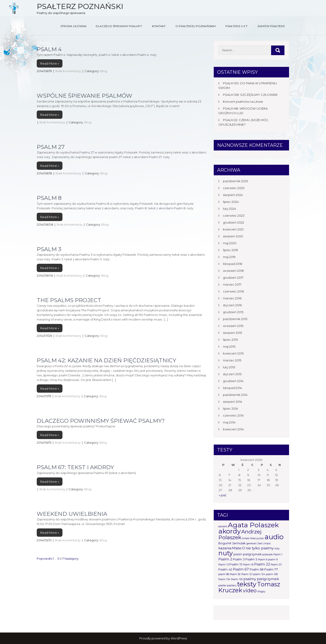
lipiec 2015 (230, 340)
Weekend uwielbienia (72, 514)
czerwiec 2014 (233, 415)
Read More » (50, 63)
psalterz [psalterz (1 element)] (232, 586)
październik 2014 (235, 395)
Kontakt (159, 26)
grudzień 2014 (233, 381)
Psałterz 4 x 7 (236, 26)
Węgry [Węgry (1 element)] (261, 592)
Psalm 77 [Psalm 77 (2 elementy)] (271, 569)
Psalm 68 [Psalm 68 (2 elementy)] (257, 569)
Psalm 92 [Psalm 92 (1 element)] (235, 574)
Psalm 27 (51, 147)
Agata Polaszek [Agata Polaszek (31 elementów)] (253, 525)
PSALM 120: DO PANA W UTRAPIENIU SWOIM (248, 85)
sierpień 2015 (232, 333)
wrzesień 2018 (233, 271)
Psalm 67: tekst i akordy (75, 467)
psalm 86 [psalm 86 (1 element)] (224, 574)
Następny (72, 559)
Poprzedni (45, 559)
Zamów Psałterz (271, 26)
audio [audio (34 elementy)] (274, 537)
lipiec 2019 (230, 250)
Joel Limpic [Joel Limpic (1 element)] (264, 543)
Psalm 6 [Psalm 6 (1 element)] (263, 560)
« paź (223, 495)
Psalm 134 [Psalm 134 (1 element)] (224, 579)
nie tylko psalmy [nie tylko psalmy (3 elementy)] (260, 548)
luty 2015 (229, 367)
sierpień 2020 (233, 236)
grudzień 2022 (233, 222)
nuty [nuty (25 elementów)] (226, 553)
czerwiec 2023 (234, 216)
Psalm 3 (49, 249)
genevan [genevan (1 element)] (252, 543)
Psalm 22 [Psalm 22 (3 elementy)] (262, 564)
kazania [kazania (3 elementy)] (225, 548)
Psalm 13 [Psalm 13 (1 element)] (223, 565)
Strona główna (73, 26)
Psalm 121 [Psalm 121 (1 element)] (247, 574)
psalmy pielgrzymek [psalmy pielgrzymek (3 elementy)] (261, 579)
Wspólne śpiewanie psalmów (84, 96)
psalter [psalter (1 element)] (222, 586)
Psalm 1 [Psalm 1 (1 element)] (278, 555)
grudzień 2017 (233, 278)
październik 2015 (235, 319)
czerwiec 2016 (233, 291)
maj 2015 (229, 346)
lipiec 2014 (230, 409)
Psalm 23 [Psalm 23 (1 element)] (276, 565)
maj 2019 (229, 257)
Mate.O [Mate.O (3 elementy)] (239, 548)
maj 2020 (230, 243)
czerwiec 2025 (234, 188)
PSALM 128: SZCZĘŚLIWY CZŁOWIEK (250, 95)
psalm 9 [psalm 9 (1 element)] (273, 560)
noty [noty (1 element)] (277, 549)
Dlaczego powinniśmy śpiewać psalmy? (101, 421)
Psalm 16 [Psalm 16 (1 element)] (248, 565)
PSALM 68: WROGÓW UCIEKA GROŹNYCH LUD (243, 111)
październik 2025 (235, 181)
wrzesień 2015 (233, 326)
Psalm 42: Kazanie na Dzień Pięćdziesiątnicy (106, 360)
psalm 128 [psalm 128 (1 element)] (272, 574)
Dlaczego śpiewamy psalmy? (119, 26)
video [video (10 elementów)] (250, 590)
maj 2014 (229, 422)
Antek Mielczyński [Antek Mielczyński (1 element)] (253, 538)
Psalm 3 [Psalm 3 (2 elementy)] (239, 559)
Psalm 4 (49, 49)
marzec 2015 (232, 360)
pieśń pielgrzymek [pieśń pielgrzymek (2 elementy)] (248, 554)
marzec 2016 (232, 298)
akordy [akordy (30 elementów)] (229, 531)
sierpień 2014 (233, 402)
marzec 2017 (232, 284)
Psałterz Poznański (80, 6)
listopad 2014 (232, 388)
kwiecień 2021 (233, 229)
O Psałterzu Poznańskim (195, 26)
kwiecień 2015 (233, 353)
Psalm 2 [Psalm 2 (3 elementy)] (225, 559)
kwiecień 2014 (233, 429)
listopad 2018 (233, 264)
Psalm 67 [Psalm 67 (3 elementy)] (241, 569)
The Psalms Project (69, 300)
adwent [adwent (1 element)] (223, 526)
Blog (104, 71)
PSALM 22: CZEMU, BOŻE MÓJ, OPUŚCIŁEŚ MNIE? (243, 122)
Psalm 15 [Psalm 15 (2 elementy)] (236, 564)
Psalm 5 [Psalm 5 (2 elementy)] (251, 559)
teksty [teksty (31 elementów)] (247, 584)
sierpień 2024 (233, 195)
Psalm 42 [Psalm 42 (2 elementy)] (225, 569)
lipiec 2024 (231, 202)
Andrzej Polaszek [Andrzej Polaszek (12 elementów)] (240, 535)
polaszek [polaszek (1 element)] (268, 555)
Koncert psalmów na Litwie (243, 102)
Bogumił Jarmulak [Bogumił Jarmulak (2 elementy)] (232, 543)
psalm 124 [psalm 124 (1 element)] (259, 574)
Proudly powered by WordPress (163, 638)
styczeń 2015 (232, 374)
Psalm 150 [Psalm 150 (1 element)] (237, 579)
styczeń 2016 (232, 305)
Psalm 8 (49, 198)
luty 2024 (229, 209)
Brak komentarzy (68, 71)
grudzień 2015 (233, 312)
